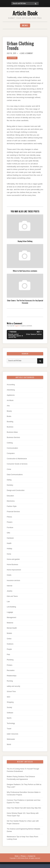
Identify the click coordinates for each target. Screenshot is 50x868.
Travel (9, 729)
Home (9, 554)
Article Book (25, 13)
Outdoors (10, 644)
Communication (12, 448)
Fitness (9, 517)
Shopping (10, 702)
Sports (9, 718)
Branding (10, 422)
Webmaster (11, 739)
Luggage (10, 612)
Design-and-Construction (16, 490)
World (9, 744)
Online (9, 639)
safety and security (13, 686)
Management (11, 617)
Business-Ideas (12, 432)
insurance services (13, 580)
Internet (10, 586)
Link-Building (11, 607)
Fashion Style (12, 506)
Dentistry (10, 485)
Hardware (10, 538)
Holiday (9, 549)
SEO (8, 697)
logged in (17, 326)
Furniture (10, 528)
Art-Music (10, 400)
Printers (10, 665)
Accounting (11, 385)
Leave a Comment (27, 53)
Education (10, 496)
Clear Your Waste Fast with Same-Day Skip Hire (24, 808)
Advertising (11, 390)
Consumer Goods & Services (17, 464)
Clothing (12, 58)
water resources (12, 734)
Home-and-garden (13, 559)
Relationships (12, 676)
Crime (9, 469)
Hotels (9, 575)
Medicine (10, 623)
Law (8, 602)
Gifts (8, 533)
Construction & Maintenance (17, 459)
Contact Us (32, 856)
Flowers (10, 522)
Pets (8, 654)
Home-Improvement (14, 570)
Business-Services (13, 437)
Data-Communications (15, 475)
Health (9, 543)
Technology (11, 723)
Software (10, 713)
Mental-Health (12, 628)
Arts (8, 406)
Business (10, 427)
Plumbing (10, 660)
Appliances (11, 395)
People (9, 649)
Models (9, 633)
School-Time (11, 692)
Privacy (23, 856)
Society (9, 707)
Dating (9, 480)
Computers (11, 453)
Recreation (11, 670)
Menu (25, 25)
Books (9, 416)
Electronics (11, 501)
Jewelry (10, 591)
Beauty (9, 411)
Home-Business (12, 565)
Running (10, 681)
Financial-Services (13, 512)
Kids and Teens (12, 596)
